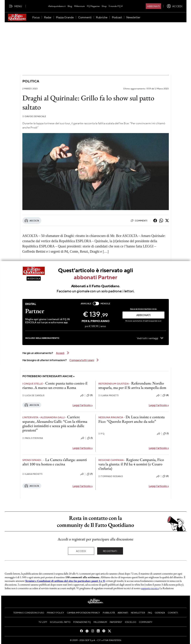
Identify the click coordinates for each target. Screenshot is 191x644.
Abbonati (154, 6)
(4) (166, 395)
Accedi (81, 551)
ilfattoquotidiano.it (57, 6)
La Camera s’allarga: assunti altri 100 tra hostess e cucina (55, 462)
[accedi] (174, 6)
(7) (90, 474)
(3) (90, 395)
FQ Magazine (93, 6)
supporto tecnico (150, 588)
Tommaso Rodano (111, 476)
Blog (70, 6)
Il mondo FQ (116, 6)
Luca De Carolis (33, 395)
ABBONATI (143, 315)
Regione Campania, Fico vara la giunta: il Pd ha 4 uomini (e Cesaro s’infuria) (131, 464)
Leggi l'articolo (83, 405)
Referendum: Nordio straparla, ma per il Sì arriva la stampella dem (132, 385)
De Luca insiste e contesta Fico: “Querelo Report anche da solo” (131, 419)
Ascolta (32, 221)
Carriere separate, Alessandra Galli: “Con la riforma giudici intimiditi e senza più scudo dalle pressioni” (55, 424)
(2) (166, 476)
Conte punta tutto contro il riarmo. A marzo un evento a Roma (55, 385)
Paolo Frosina (33, 438)
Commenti (139, 221)
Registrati (110, 551)
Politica (31, 81)
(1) (90, 438)
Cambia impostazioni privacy (83, 613)
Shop (104, 6)
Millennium (79, 6)
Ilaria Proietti (109, 395)
